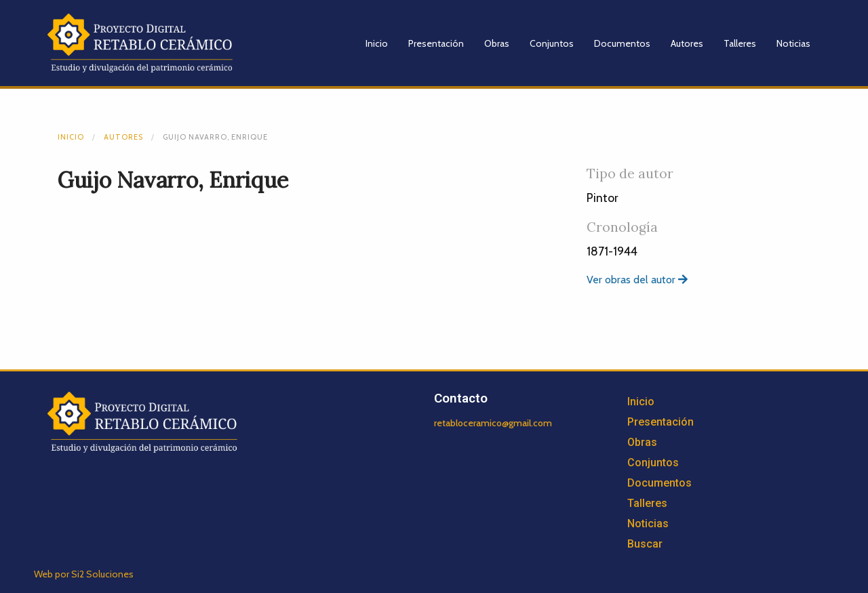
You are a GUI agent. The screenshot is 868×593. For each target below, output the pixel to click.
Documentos (622, 43)
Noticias (793, 43)
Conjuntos (552, 43)
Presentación (436, 43)
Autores (687, 43)
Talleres (740, 43)
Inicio (377, 43)
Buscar (645, 544)
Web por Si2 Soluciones (84, 574)
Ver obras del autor (637, 280)
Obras (497, 43)
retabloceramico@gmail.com (493, 423)
